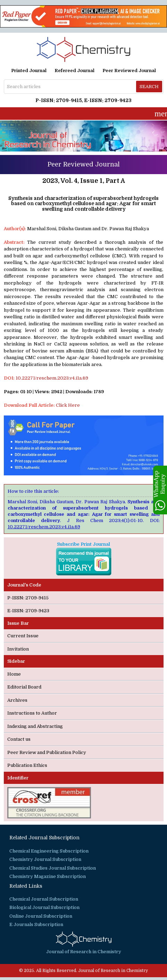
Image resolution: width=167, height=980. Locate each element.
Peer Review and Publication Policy (47, 752)
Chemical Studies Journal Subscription (53, 868)
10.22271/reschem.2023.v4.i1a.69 (52, 378)
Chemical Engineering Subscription (49, 851)
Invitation (18, 649)
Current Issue (23, 636)
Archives (17, 700)
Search (149, 87)
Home (14, 674)
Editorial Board (24, 687)
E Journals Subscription (36, 924)
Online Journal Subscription (41, 916)
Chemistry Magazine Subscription (48, 876)
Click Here (68, 405)
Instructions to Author (32, 713)
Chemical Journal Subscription (44, 899)
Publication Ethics (27, 765)
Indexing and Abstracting (35, 726)
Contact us (19, 739)
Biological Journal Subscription (44, 907)
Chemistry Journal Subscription (45, 859)
